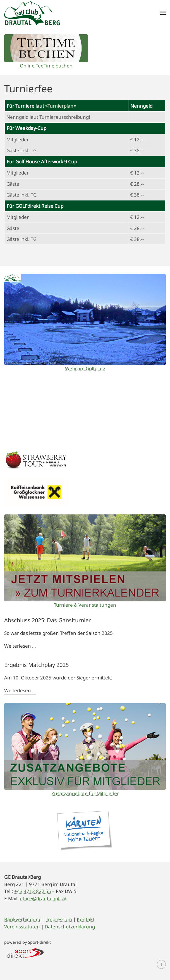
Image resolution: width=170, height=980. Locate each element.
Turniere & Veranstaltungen (85, 605)
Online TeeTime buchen (46, 66)
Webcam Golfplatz (85, 368)
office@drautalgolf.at (43, 898)
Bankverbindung (23, 919)
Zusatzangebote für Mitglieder (85, 793)
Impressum (59, 919)
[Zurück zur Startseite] (32, 13)
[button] (163, 13)
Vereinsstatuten (22, 927)
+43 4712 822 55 (33, 891)
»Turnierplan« (61, 106)
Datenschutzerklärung (70, 927)
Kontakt (86, 919)
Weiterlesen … (20, 646)
